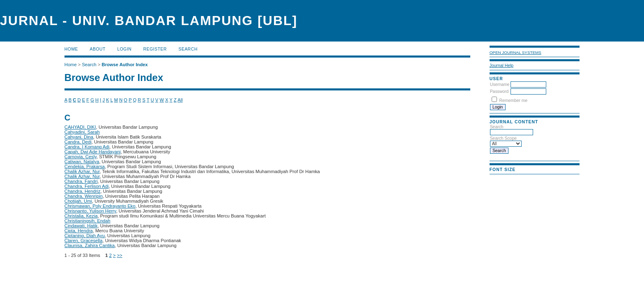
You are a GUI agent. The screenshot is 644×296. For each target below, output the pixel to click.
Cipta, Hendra (79, 231)
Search (188, 49)
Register (155, 49)
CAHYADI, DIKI (80, 127)
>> (120, 255)
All (180, 100)
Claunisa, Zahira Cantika (90, 245)
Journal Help (501, 66)
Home (71, 49)
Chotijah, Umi (78, 201)
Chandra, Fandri (81, 181)
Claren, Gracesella (84, 240)
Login (124, 49)
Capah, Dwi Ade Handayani (93, 152)
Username (500, 84)
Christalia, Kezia (81, 216)
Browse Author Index (125, 65)
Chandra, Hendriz (83, 191)
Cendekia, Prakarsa (85, 166)
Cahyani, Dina (79, 137)
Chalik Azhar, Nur (82, 171)
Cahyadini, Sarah (82, 132)
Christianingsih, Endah (87, 221)
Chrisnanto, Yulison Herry (90, 211)
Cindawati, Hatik (81, 226)
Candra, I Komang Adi (87, 147)
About (98, 49)
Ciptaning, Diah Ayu (85, 236)
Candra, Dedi (78, 142)
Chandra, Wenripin (84, 196)
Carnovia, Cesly (80, 157)
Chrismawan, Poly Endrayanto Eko (100, 206)
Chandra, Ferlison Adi (87, 186)
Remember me (514, 101)
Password (499, 91)
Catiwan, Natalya (82, 162)
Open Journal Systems (515, 52)
